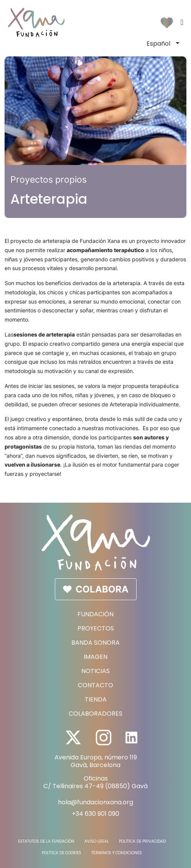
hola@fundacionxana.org (95, 802)
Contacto (95, 685)
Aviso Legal (97, 842)
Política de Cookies (62, 853)
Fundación (95, 614)
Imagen (95, 657)
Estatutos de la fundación (46, 842)
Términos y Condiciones (117, 853)
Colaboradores (95, 714)
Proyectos (96, 628)
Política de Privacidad (142, 842)
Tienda (96, 699)
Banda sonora (95, 643)
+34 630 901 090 (95, 814)
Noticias (95, 671)
